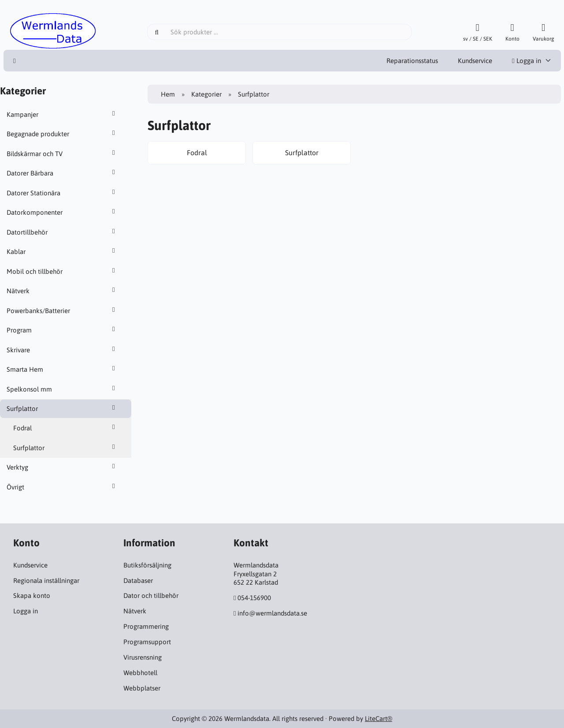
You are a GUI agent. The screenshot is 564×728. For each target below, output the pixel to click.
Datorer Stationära (62, 193)
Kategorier (206, 94)
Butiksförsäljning (147, 565)
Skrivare (62, 350)
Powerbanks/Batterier (62, 310)
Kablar (62, 251)
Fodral (66, 428)
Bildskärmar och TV (62, 153)
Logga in (526, 61)
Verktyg (62, 467)
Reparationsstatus (412, 61)
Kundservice (475, 61)
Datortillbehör (62, 232)
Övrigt (62, 487)
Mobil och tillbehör (62, 271)
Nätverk (62, 291)
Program (62, 330)
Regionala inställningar (46, 581)
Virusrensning (143, 657)
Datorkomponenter (62, 212)
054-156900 (254, 598)
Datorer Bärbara (62, 173)
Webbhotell (140, 673)
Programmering (146, 626)
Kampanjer (62, 114)
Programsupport (147, 642)
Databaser (138, 581)
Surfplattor (62, 408)
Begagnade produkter (62, 134)
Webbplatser (142, 688)
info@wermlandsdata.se (272, 613)
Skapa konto (32, 595)
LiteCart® (378, 719)
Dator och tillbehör (151, 595)
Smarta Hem (62, 369)
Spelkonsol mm (62, 389)
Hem (168, 94)
